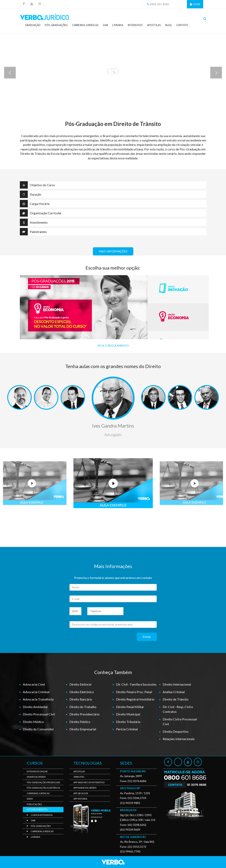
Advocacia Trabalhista (38, 699)
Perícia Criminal (127, 729)
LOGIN (196, 4)
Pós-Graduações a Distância (43, 788)
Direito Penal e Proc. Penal (134, 692)
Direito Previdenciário (85, 714)
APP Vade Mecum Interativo (89, 782)
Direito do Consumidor (38, 729)
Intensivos (135, 25)
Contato (182, 25)
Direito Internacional (177, 684)
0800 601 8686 (160, 4)
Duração (31, 194)
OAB (105, 25)
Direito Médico (33, 722)
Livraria (118, 25)
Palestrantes (33, 232)
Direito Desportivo (176, 731)
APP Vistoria (80, 799)
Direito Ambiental (35, 707)
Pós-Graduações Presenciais (43, 782)
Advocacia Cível (34, 684)
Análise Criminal (174, 692)
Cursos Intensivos (42, 815)
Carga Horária (35, 204)
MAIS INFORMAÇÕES (113, 251)
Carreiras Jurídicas (85, 26)
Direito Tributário (128, 722)
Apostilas (154, 25)
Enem (30, 799)
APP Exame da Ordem (85, 788)
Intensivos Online (37, 771)
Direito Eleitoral (80, 684)
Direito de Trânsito (176, 699)
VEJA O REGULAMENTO (113, 345)
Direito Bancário (81, 699)
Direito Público (80, 722)
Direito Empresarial (83, 729)
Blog (169, 25)
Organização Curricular (41, 213)
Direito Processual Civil (39, 714)
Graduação (33, 25)
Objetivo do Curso (37, 185)
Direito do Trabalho (83, 707)
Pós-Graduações (56, 26)
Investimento (34, 222)
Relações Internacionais (179, 739)
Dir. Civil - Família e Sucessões (136, 684)
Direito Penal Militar (130, 707)
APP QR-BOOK (81, 793)
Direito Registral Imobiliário (135, 699)
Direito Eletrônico (82, 692)
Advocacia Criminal (36, 692)
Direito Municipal (128, 714)
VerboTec (79, 777)
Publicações (34, 804)
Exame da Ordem (36, 777)
